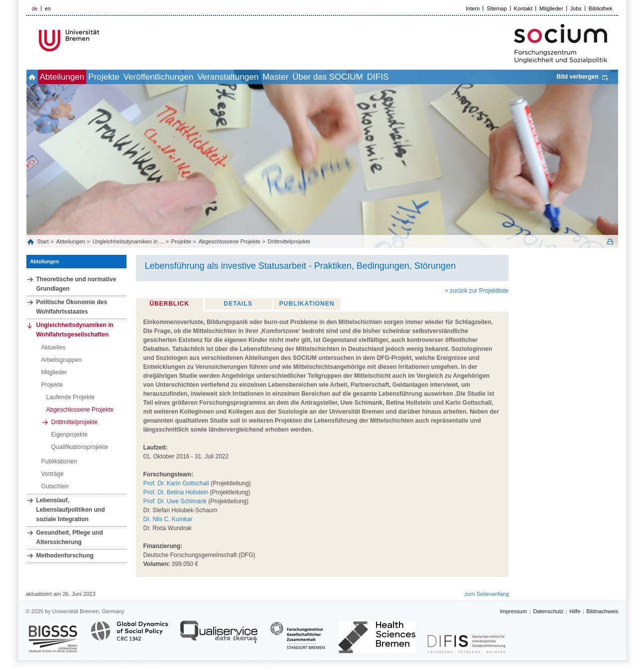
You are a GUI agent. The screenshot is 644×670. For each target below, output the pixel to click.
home (38, 77)
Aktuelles (54, 347)
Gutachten (55, 486)
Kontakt (523, 8)
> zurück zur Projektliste (477, 291)
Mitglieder (551, 8)
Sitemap (497, 8)
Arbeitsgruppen (62, 360)
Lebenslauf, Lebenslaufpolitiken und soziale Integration (71, 510)
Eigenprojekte (69, 435)
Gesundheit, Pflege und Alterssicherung (70, 537)
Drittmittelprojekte (289, 241)
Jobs (576, 8)
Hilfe (575, 611)
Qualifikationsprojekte (80, 447)
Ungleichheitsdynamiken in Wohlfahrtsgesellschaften (75, 330)
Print (610, 242)
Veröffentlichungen (197, 77)
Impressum (514, 611)
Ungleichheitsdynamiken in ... (128, 241)
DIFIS (460, 77)
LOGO (103, 41)
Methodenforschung (65, 556)
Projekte (131, 77)
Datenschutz (548, 611)
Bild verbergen (577, 77)
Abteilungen (79, 77)
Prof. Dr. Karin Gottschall (176, 483)
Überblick (169, 304)
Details (238, 304)
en (48, 8)
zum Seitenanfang (487, 594)
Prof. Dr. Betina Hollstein (176, 492)
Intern (473, 8)
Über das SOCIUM (399, 77)
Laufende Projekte (70, 397)
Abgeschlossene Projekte (230, 241)
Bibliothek (601, 8)
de (35, 8)
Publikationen (59, 461)
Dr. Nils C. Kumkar (168, 519)
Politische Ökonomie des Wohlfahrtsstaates (72, 307)
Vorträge (53, 474)
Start (44, 241)
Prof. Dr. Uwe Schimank (175, 501)
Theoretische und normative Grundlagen (76, 284)
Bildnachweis (602, 611)
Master (336, 77)
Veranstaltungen (277, 77)
